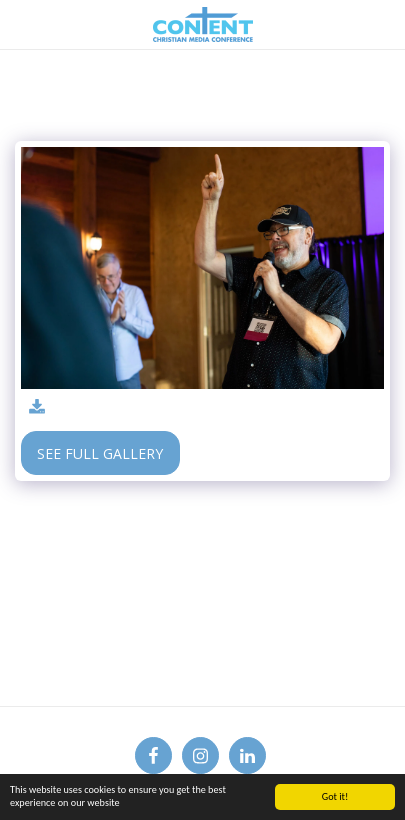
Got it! (335, 796)
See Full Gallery (100, 453)
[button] (22, 23)
